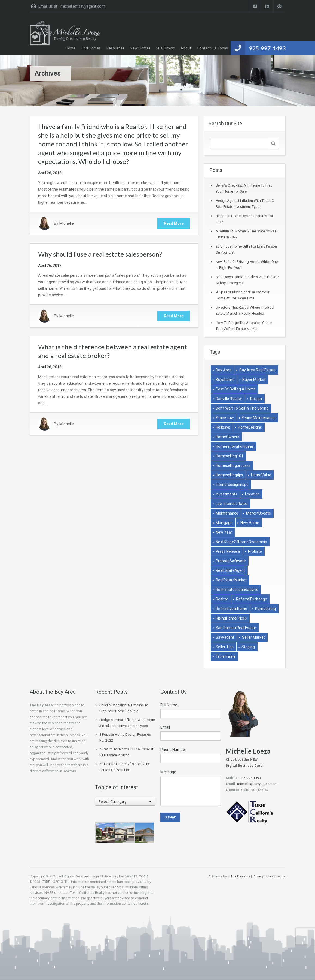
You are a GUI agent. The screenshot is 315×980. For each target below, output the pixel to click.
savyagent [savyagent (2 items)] (225, 637)
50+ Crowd (166, 48)
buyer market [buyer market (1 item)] (254, 380)
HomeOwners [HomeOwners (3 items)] (227, 437)
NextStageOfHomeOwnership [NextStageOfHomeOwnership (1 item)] (241, 542)
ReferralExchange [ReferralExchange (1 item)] (252, 599)
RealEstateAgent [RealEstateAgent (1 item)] (230, 570)
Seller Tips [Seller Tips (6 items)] (225, 647)
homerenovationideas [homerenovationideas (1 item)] (235, 446)
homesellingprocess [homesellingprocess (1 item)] (233, 465)
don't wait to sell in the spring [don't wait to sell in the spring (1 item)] (242, 408)
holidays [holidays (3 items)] (223, 427)
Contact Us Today (212, 48)
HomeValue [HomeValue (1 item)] (261, 475)
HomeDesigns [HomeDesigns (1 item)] (250, 427)
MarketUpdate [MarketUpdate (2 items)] (259, 513)
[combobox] (125, 802)
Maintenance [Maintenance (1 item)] (227, 513)
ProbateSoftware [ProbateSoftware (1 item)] (231, 561)
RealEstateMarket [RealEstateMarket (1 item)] (231, 580)
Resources (115, 48)
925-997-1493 (267, 48)
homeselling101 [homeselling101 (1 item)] (230, 456)
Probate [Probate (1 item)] (255, 551)
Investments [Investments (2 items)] (226, 494)
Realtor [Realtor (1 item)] (222, 599)
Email (165, 727)
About (186, 48)
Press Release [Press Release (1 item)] (228, 551)
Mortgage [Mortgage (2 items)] (224, 523)
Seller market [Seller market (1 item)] (253, 637)
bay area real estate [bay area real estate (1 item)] (257, 370)
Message (168, 772)
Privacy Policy (263, 876)
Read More (174, 223)
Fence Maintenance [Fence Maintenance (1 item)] (259, 418)
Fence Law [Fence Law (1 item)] (225, 418)
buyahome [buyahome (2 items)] (225, 380)
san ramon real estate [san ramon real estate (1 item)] (236, 628)
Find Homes (91, 48)
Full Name (169, 705)
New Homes (140, 48)
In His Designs (239, 876)
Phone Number (173, 750)
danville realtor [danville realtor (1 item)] (229, 399)
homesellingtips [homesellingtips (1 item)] (229, 475)
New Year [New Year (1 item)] (224, 532)
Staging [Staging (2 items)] (248, 647)
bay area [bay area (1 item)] (224, 370)
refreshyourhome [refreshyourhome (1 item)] (231, 609)
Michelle (67, 223)
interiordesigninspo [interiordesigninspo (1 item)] (232, 485)
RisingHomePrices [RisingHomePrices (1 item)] (231, 618)
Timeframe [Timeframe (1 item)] (226, 656)
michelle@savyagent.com (83, 6)
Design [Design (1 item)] (256, 399)
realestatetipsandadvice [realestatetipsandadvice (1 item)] (237, 590)
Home (70, 48)
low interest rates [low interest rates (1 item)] (232, 504)
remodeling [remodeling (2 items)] (265, 609)
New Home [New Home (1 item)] (250, 523)
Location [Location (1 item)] (252, 494)
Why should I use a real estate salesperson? (100, 254)
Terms (281, 876)
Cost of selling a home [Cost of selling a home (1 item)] (236, 389)
